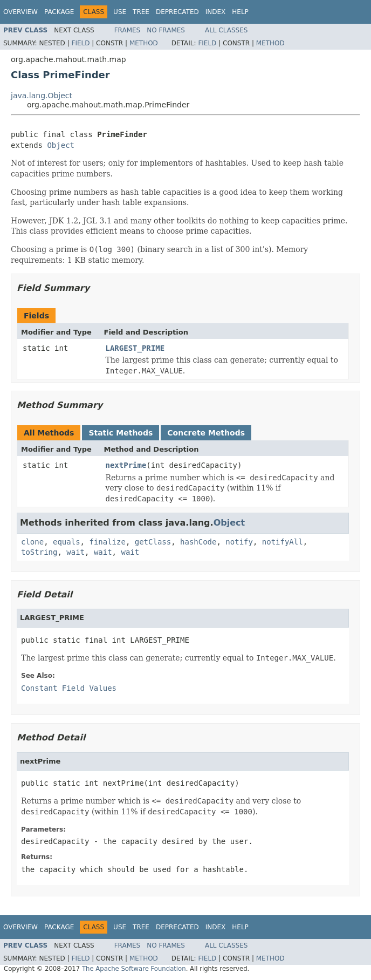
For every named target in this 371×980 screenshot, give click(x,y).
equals (67, 542)
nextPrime (126, 465)
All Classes (226, 30)
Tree (141, 12)
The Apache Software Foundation (134, 969)
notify (239, 542)
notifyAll (283, 542)
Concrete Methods (206, 433)
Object (61, 145)
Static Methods (121, 433)
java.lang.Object (42, 96)
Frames (128, 30)
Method (144, 43)
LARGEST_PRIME (135, 348)
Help (240, 12)
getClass (153, 542)
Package (59, 12)
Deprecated (177, 12)
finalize (107, 542)
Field (80, 43)
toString (39, 552)
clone (32, 542)
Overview (20, 12)
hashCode (198, 542)
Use (120, 12)
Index (216, 12)
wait (75, 552)
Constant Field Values (69, 688)
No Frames (166, 30)
